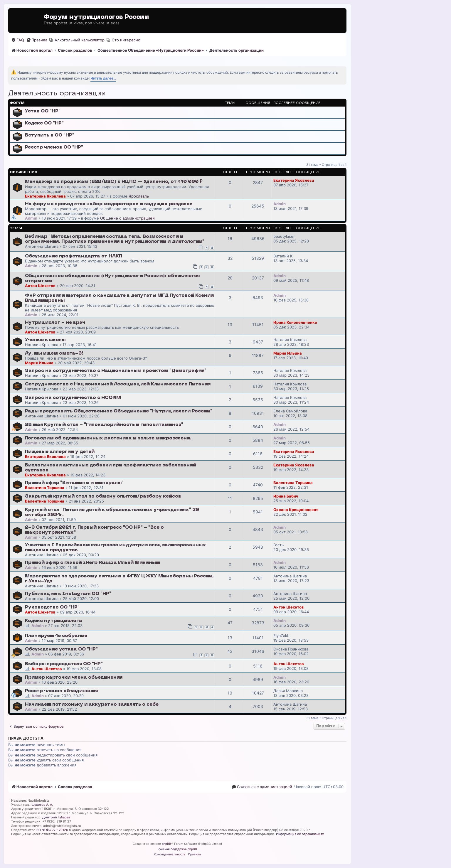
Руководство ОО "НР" (52, 607)
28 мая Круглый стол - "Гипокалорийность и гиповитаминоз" (104, 425)
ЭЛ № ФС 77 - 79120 (52, 830)
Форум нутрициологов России (96, 17)
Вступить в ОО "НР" (50, 135)
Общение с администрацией (127, 218)
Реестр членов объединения (61, 691)
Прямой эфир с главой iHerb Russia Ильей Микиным (92, 563)
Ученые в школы (45, 340)
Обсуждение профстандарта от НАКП (74, 256)
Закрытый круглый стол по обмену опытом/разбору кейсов (103, 496)
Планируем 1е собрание (56, 636)
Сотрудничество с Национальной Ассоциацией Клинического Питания (118, 384)
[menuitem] (18, 40)
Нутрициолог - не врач (55, 323)
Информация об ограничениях (300, 834)
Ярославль (139, 196)
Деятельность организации (57, 94)
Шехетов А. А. (42, 805)
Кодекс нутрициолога (54, 621)
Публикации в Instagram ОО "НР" (68, 594)
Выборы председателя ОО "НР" (64, 664)
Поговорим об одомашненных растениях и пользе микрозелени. (108, 438)
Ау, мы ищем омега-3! (54, 353)
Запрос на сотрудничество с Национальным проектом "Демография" (116, 371)
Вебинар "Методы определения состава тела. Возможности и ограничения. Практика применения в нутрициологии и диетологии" (115, 239)
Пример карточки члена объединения (74, 677)
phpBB (166, 844)
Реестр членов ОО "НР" (54, 147)
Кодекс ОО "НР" (44, 123)
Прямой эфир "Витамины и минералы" (74, 483)
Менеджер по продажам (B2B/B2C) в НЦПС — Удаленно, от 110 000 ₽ (114, 182)
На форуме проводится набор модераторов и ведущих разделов (109, 204)
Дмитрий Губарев (56, 817)
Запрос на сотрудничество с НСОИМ (73, 398)
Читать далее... (103, 78)
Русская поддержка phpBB (177, 849)
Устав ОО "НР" (43, 111)
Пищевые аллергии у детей (60, 452)
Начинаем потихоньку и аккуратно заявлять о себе (92, 704)
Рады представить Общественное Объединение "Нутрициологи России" (119, 411)
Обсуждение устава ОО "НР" (61, 649)
